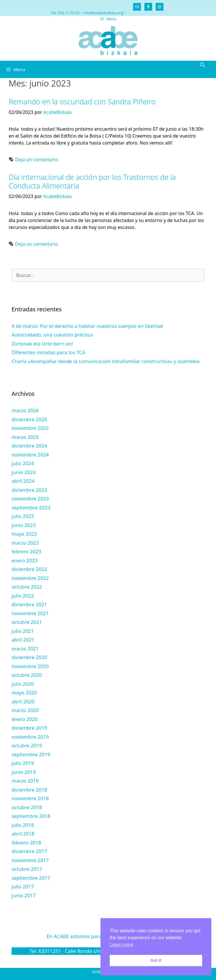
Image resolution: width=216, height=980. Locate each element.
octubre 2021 (27, 622)
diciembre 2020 (29, 657)
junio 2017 (24, 895)
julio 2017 (23, 886)
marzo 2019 (25, 781)
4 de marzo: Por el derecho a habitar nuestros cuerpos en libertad (87, 326)
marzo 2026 (25, 410)
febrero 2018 (26, 843)
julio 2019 (23, 763)
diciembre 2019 (29, 728)
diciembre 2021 (29, 604)
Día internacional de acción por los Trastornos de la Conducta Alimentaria (92, 181)
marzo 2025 (25, 437)
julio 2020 (23, 684)
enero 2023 (25, 560)
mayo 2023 (24, 534)
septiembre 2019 (31, 754)
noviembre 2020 (30, 666)
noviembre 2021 (30, 613)
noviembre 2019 (30, 737)
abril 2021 (23, 640)
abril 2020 (23, 701)
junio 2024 (24, 472)
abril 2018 (23, 834)
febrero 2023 (26, 551)
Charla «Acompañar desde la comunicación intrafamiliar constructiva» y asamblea (106, 361)
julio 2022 (23, 596)
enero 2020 (25, 719)
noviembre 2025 (30, 428)
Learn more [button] (122, 945)
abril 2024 (23, 481)
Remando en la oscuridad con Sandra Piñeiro (82, 101)
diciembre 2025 (29, 419)
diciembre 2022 (29, 569)
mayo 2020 (24, 693)
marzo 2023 (25, 543)
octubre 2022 (27, 587)
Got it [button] (156, 960)
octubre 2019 (27, 745)
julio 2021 (23, 631)
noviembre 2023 (30, 499)
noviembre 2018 (30, 798)
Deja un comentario (37, 160)
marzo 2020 (25, 710)
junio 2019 (24, 772)
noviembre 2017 (30, 860)
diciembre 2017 (29, 851)
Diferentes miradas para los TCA (48, 352)
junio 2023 (24, 525)
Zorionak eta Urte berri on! (42, 344)
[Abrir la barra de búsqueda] (202, 65)
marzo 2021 (25, 649)
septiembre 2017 (31, 878)
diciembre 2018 (29, 790)
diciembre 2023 (29, 490)
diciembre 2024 (29, 446)
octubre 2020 (27, 675)
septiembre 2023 (31, 507)
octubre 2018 (27, 807)
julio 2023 (23, 516)
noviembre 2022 (30, 578)
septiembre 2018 (31, 816)
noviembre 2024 (30, 455)
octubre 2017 (27, 869)
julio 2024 (23, 463)
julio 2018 (23, 825)
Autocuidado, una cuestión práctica (52, 335)
